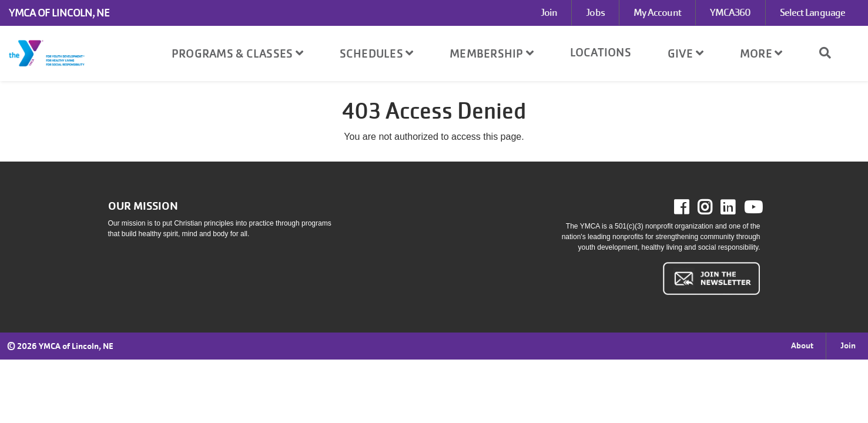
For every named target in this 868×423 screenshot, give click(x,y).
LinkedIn (736, 207)
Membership (492, 53)
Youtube (752, 207)
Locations (601, 52)
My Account (657, 13)
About (802, 345)
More (761, 53)
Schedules (377, 53)
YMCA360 (730, 13)
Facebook (690, 207)
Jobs (595, 13)
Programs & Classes (237, 53)
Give (686, 53)
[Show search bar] (830, 53)
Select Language (813, 13)
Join (549, 13)
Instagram (713, 207)
